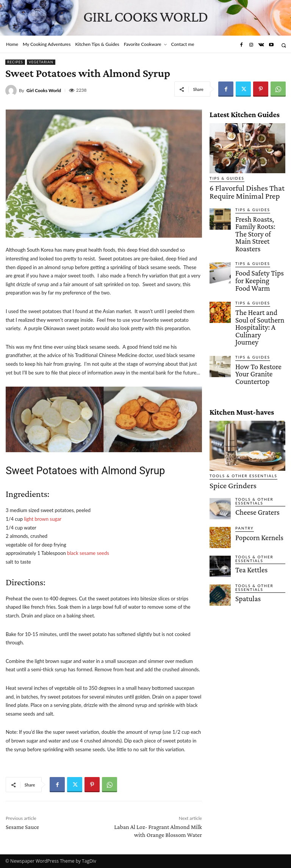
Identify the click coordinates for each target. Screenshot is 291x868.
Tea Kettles (247, 498)
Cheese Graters (251, 440)
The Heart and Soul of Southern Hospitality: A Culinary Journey (260, 279)
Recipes (15, 62)
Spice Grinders (225, 417)
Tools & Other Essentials (237, 408)
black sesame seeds (88, 553)
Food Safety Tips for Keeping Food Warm (257, 247)
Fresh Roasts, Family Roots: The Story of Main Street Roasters (257, 217)
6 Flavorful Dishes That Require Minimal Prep (243, 189)
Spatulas (244, 526)
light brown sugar (43, 519)
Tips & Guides (224, 178)
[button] (284, 45)
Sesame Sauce (22, 827)
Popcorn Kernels (253, 465)
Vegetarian (41, 62)
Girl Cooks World (44, 91)
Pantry (243, 457)
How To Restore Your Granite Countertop (257, 309)
